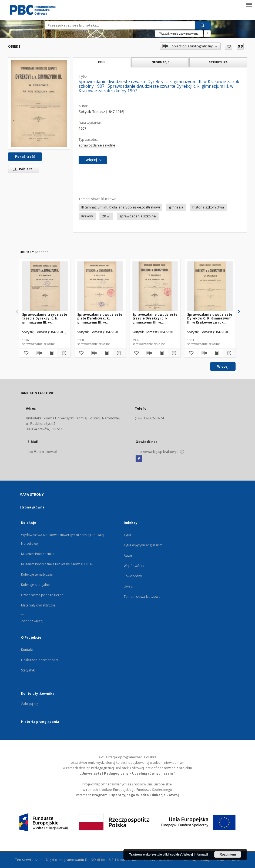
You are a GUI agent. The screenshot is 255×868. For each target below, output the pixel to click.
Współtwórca (134, 566)
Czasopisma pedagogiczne (42, 595)
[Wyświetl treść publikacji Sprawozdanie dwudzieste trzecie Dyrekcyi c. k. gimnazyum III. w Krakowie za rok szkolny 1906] (161, 353)
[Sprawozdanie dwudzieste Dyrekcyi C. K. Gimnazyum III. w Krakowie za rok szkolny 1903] (210, 287)
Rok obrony (133, 576)
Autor (128, 555)
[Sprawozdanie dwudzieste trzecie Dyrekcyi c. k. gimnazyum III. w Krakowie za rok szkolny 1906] (155, 287)
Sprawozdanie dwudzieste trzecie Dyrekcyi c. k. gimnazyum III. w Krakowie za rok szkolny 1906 (155, 318)
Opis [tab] (102, 62)
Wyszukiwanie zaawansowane (179, 34)
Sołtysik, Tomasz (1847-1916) (101, 112)
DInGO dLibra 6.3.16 (102, 860)
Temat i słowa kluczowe (142, 597)
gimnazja (176, 207)
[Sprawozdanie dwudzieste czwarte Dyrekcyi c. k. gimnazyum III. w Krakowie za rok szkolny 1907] (39, 103)
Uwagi (129, 586)
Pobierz (22, 169)
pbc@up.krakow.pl (42, 452)
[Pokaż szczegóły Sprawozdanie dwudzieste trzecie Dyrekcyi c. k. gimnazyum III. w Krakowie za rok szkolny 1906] (173, 353)
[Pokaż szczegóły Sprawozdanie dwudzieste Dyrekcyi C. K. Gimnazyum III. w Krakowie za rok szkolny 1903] (229, 353)
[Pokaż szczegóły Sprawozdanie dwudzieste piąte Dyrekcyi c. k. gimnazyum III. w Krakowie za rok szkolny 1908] (118, 353)
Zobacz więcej (32, 621)
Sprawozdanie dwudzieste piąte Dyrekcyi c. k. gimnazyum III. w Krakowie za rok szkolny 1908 (100, 318)
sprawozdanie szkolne (97, 145)
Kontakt (27, 650)
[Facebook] (139, 459)
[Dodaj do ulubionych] (229, 46)
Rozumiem (228, 854)
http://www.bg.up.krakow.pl (160, 452)
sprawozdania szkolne (138, 216)
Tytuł (127, 535)
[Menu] (249, 4)
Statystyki (28, 670)
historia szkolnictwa (208, 207)
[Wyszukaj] (203, 25)
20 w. (106, 216)
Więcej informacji (196, 854)
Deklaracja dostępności (40, 660)
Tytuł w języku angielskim (143, 545)
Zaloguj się (30, 704)
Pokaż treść (25, 157)
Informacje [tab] (160, 62)
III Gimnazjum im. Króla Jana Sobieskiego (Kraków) (120, 207)
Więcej (223, 366)
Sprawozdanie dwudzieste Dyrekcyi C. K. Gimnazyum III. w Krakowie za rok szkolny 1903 (210, 318)
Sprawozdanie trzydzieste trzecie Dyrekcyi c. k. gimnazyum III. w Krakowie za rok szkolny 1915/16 (45, 318)
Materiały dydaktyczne (38, 605)
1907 (82, 128)
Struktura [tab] (218, 62)
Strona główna (32, 507)
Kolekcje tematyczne (37, 574)
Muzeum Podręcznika (38, 554)
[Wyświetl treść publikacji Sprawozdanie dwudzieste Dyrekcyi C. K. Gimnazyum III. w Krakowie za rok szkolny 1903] (216, 353)
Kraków (87, 216)
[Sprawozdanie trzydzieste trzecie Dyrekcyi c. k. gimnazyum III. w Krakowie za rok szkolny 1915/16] (45, 287)
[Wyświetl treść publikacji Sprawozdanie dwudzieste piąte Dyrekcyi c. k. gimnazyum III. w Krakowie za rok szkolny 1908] (106, 353)
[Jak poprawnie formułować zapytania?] (207, 34)
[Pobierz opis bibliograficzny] (38, 353)
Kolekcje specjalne (35, 585)
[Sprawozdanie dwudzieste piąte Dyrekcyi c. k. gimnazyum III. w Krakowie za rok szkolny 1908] (100, 287)
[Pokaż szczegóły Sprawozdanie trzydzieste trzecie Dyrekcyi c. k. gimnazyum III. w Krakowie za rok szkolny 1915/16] (63, 353)
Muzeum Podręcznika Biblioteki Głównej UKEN (57, 564)
